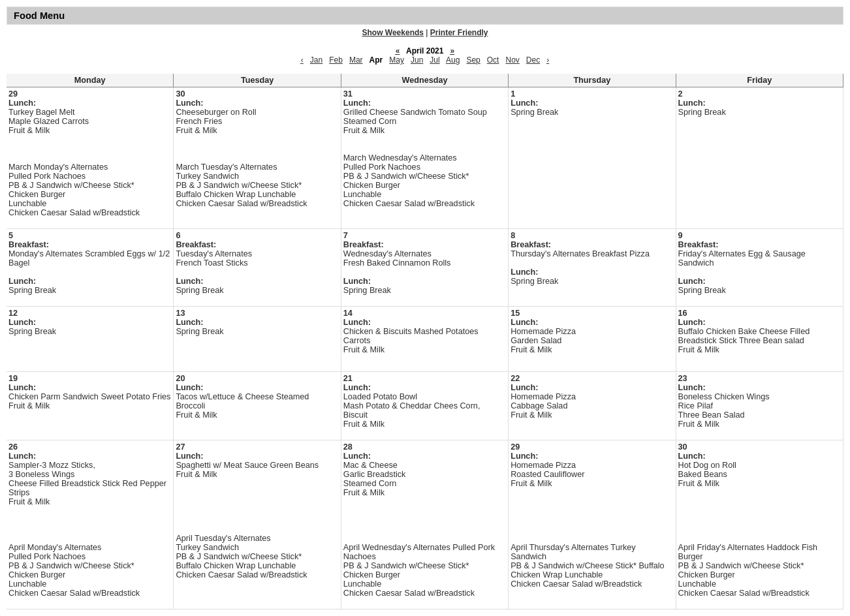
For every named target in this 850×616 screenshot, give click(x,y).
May (397, 60)
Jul (434, 60)
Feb (336, 60)
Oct (493, 60)
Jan (316, 60)
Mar (356, 60)
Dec (533, 60)
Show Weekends (393, 33)
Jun (417, 60)
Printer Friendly (459, 33)
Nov (512, 60)
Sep (473, 60)
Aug (453, 60)
